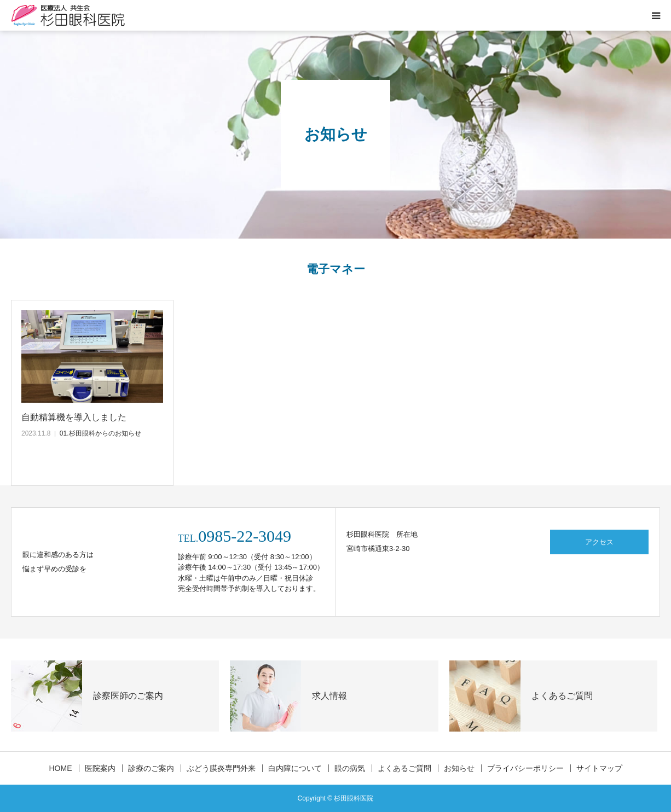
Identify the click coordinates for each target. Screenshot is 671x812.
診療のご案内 (151, 768)
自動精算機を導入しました (74, 417)
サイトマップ (599, 768)
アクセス (599, 542)
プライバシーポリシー (525, 768)
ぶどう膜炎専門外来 (221, 768)
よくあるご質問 (404, 768)
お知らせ (459, 768)
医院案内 (100, 768)
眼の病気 (350, 768)
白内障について (295, 768)
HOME (61, 768)
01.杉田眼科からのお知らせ (100, 433)
